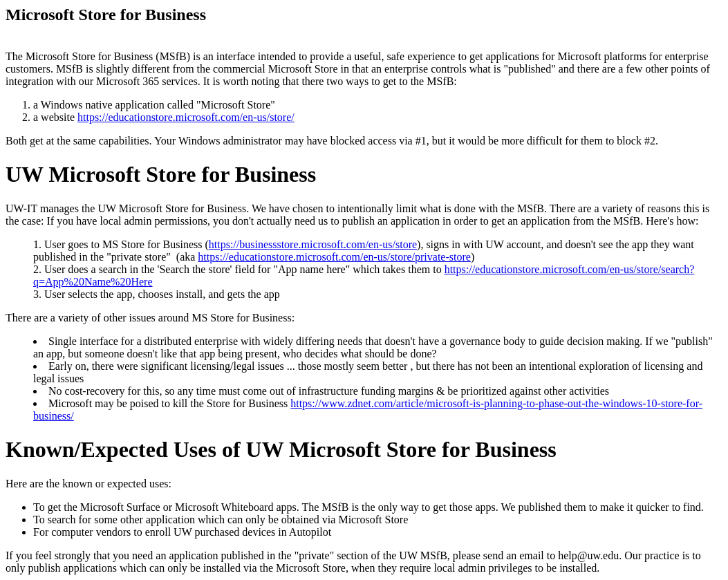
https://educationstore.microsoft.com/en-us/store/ (186, 117)
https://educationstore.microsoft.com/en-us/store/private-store (334, 257)
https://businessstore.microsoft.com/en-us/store (313, 244)
